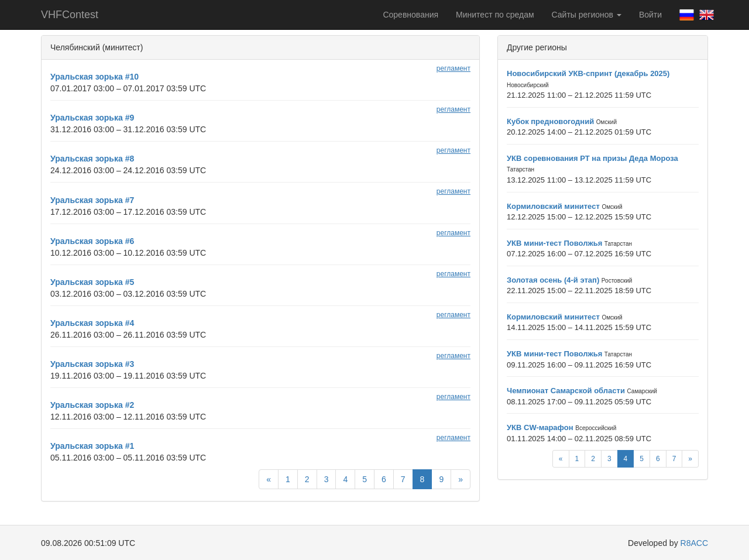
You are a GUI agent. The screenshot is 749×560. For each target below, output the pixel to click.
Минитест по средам (495, 15)
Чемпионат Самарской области (566, 391)
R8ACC (694, 543)
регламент (453, 68)
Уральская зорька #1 (92, 446)
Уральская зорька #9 (92, 118)
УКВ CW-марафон (540, 427)
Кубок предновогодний (550, 121)
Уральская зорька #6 (92, 241)
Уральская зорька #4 (92, 323)
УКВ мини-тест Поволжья (554, 243)
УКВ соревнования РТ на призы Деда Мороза (592, 158)
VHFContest (70, 15)
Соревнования (410, 15)
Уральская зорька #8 (92, 159)
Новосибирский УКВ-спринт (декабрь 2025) (588, 73)
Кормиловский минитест (553, 206)
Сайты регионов (587, 15)
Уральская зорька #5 (92, 282)
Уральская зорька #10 (95, 77)
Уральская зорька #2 (92, 405)
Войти (650, 15)
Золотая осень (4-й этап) (553, 280)
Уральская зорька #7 (92, 200)
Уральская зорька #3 (92, 364)
